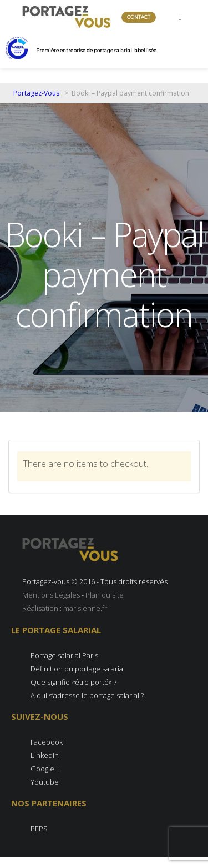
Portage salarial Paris (64, 655)
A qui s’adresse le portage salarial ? (87, 695)
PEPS (39, 829)
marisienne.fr (85, 608)
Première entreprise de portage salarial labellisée (96, 51)
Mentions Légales (51, 595)
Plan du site (105, 595)
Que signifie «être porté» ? (73, 682)
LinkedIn (45, 755)
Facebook (47, 742)
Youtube (45, 782)
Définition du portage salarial (78, 669)
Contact (139, 17)
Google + (45, 769)
